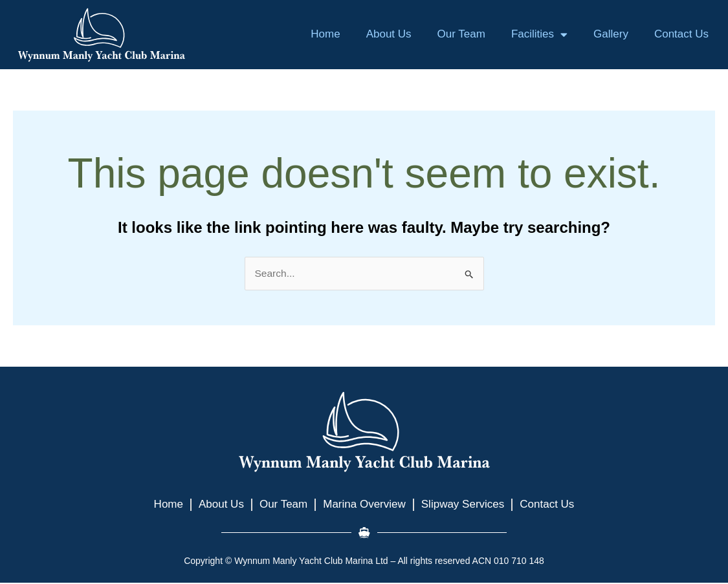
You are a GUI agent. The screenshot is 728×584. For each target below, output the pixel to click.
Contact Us (681, 34)
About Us (389, 34)
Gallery (611, 34)
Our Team (461, 34)
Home (325, 34)
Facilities (539, 35)
